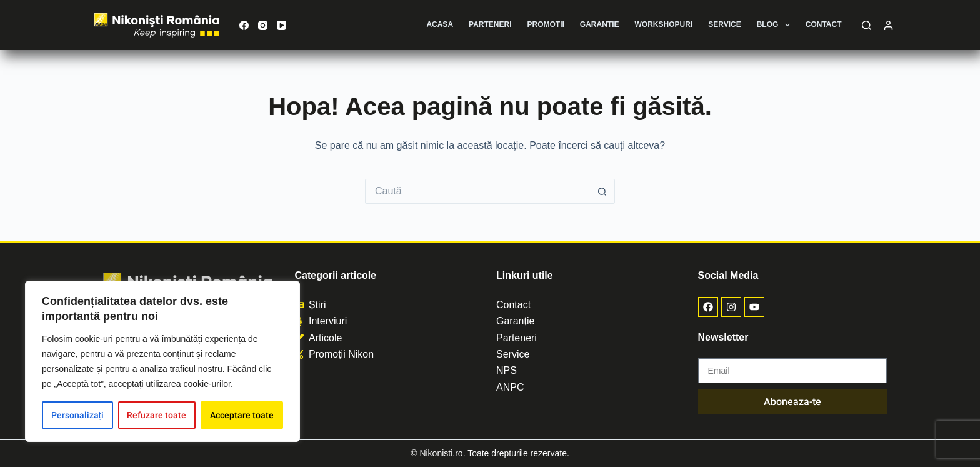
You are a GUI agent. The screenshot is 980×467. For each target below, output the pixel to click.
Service (724, 24)
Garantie (600, 24)
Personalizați (77, 415)
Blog (776, 25)
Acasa (440, 24)
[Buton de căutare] (602, 191)
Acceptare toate (242, 415)
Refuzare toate (157, 415)
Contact (824, 24)
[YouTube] (282, 25)
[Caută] (867, 25)
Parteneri (490, 24)
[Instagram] (263, 25)
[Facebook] (244, 25)
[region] (162, 361)
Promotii (546, 24)
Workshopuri (664, 24)
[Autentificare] (888, 25)
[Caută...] (477, 191)
